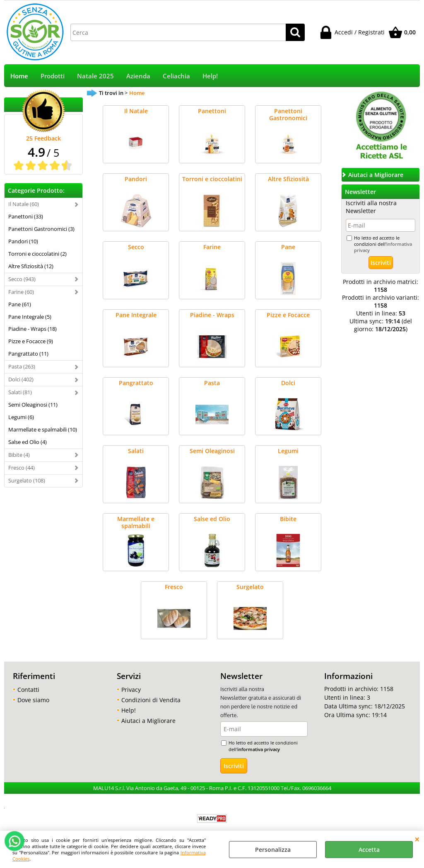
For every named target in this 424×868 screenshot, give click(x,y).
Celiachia (176, 76)
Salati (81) (20, 392)
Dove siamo (33, 700)
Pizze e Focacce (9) (31, 341)
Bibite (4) (19, 455)
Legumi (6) (21, 417)
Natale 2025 (95, 76)
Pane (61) (20, 304)
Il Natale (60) (24, 204)
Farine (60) (21, 292)
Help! (210, 76)
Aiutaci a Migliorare (148, 721)
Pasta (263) (22, 366)
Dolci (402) (21, 379)
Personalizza (273, 850)
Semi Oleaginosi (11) (33, 405)
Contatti (28, 690)
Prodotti (53, 76)
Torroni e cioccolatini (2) (37, 254)
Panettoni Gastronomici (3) (41, 229)
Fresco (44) (22, 468)
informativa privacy (259, 749)
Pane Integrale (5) (30, 317)
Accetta (369, 850)
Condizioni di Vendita (151, 700)
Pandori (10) (23, 241)
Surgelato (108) (27, 480)
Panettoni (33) (26, 216)
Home (19, 76)
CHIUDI (417, 839)
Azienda (138, 76)
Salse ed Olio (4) (28, 442)
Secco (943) (22, 279)
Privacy (131, 690)
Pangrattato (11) (28, 354)
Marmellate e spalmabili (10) (43, 429)
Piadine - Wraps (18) (33, 329)
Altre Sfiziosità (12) (31, 266)
